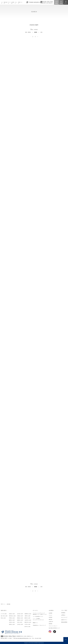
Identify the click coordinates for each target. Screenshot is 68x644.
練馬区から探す (12, 620)
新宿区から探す (12, 624)
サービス (9, 3)
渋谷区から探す (12, 622)
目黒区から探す (20, 616)
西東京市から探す (28, 622)
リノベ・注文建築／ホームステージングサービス (38, 619)
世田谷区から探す (12, 616)
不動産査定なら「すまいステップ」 (40, 625)
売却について (20, 3)
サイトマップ (64, 617)
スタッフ (16, 3)
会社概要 (51, 613)
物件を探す (6, 3)
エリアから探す (4, 614)
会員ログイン (64, 620)
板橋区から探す (20, 620)
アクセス (51, 615)
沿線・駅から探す (4, 616)
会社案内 (13, 3)
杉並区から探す (12, 614)
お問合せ (63, 615)
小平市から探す (28, 624)
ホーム (2, 3)
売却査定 (63, 613)
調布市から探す (28, 618)
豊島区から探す (20, 618)
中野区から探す (12, 618)
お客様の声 (51, 622)
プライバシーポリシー (53, 626)
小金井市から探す (28, 620)
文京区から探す (20, 624)
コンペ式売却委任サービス (38, 616)
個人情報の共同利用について (54, 628)
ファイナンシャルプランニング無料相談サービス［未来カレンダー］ (40, 614)
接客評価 (51, 619)
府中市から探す (28, 627)
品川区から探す (20, 614)
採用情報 (51, 624)
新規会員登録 (64, 622)
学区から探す (3, 618)
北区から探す (20, 622)
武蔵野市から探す (28, 614)
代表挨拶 (51, 617)
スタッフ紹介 (64, 610)
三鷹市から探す (28, 616)
